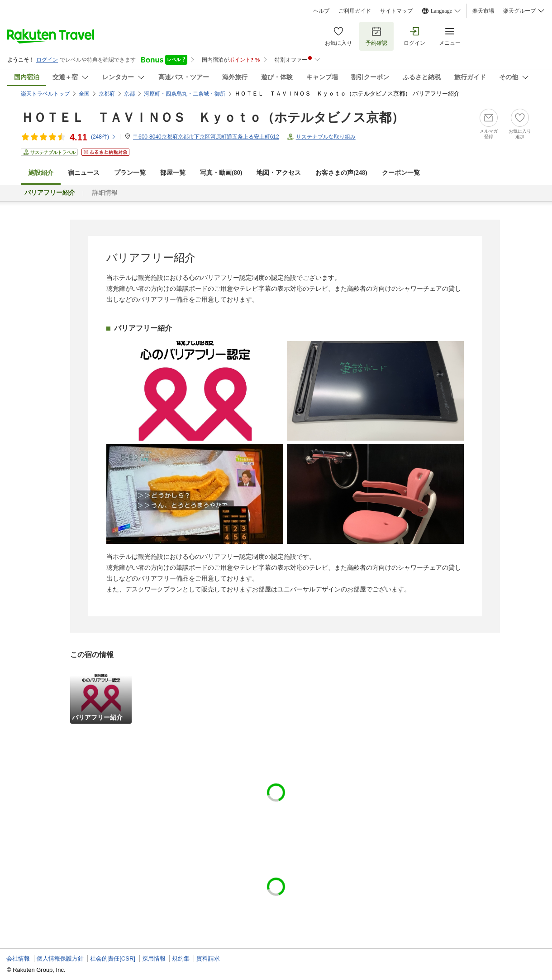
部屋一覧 (173, 173)
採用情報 (154, 958)
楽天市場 (483, 11)
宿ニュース (84, 173)
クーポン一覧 (401, 173)
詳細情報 (105, 193)
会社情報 (18, 958)
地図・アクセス (279, 173)
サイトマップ (396, 11)
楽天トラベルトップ (45, 94)
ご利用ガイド (355, 11)
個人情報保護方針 (60, 958)
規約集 (181, 958)
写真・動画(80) (221, 173)
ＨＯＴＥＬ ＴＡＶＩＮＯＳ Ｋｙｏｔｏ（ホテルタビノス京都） (212, 118)
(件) (104, 137)
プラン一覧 (130, 173)
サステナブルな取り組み (326, 137)
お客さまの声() (341, 173)
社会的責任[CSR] (113, 958)
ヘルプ (321, 11)
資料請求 (208, 958)
